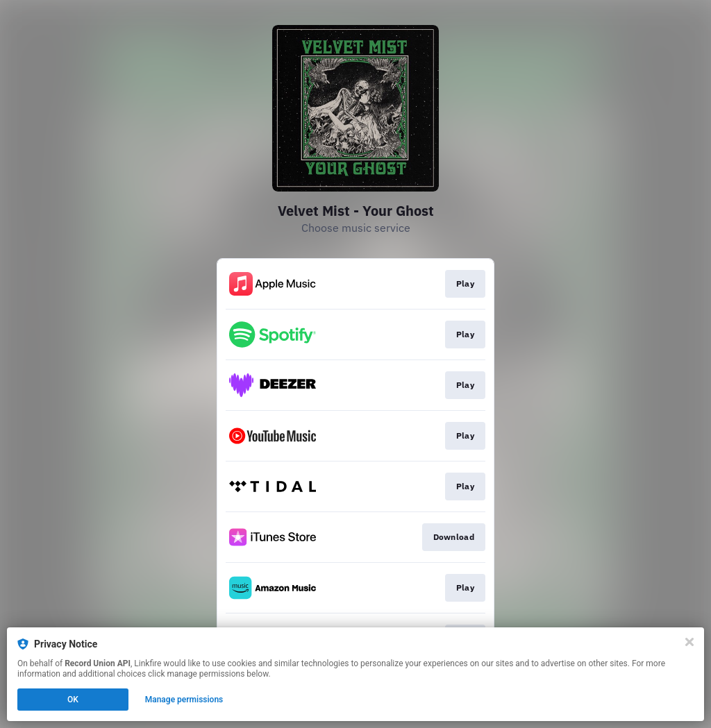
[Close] (689, 642)
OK (73, 700)
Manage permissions (184, 700)
